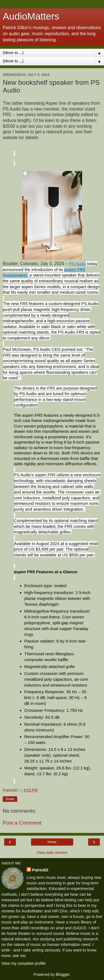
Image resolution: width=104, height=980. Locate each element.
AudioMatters (31, 16)
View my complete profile (24, 963)
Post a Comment (22, 823)
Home (52, 842)
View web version (52, 853)
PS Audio (77, 264)
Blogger (63, 974)
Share (10, 799)
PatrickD (40, 870)
